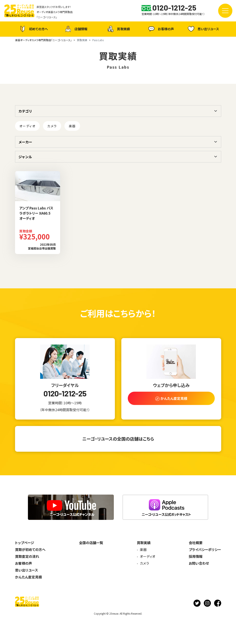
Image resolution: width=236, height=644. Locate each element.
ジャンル (25, 157)
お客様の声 (161, 29)
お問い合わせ (199, 563)
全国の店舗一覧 (91, 543)
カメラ (52, 126)
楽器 (72, 126)
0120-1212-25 (65, 393)
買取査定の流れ (27, 556)
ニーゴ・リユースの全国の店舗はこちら (118, 439)
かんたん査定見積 (28, 577)
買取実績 (118, 29)
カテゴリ (25, 111)
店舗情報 (76, 29)
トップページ (25, 543)
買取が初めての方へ (30, 549)
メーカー (25, 142)
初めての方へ (33, 29)
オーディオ (27, 126)
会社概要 (196, 543)
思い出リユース (203, 29)
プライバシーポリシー (205, 549)
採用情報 (196, 556)
